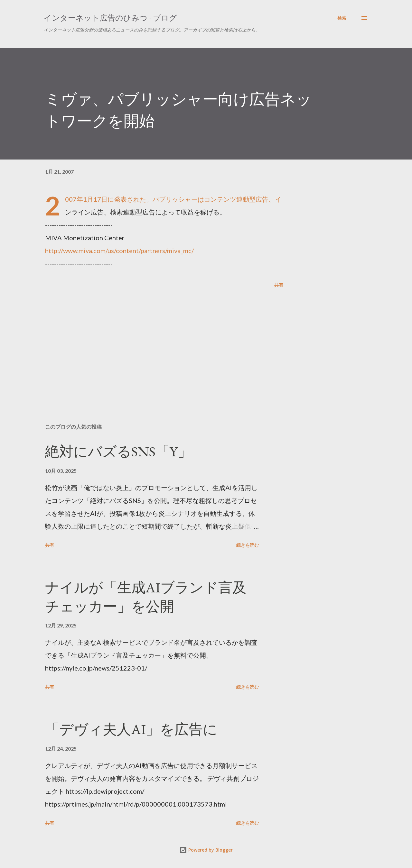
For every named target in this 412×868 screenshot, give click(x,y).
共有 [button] (279, 285)
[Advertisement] (154, 343)
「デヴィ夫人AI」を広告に (131, 729)
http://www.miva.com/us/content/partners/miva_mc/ (119, 251)
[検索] (342, 18)
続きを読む (248, 545)
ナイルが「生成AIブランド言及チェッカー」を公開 (146, 597)
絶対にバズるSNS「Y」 (118, 451)
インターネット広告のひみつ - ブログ (110, 18)
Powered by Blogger (206, 850)
